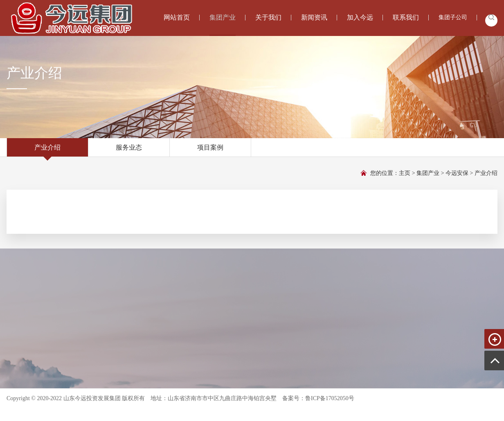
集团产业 (428, 173)
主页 (405, 173)
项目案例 (210, 150)
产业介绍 (47, 150)
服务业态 (129, 150)
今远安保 (457, 173)
